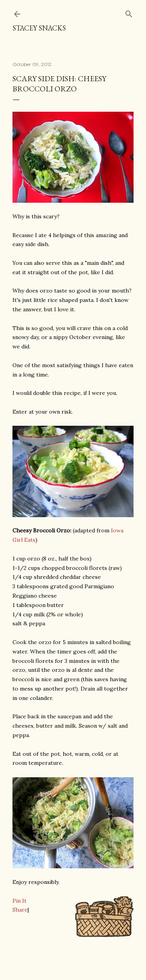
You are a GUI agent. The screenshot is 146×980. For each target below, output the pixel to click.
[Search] (129, 12)
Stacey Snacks (39, 28)
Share (20, 910)
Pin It (19, 901)
